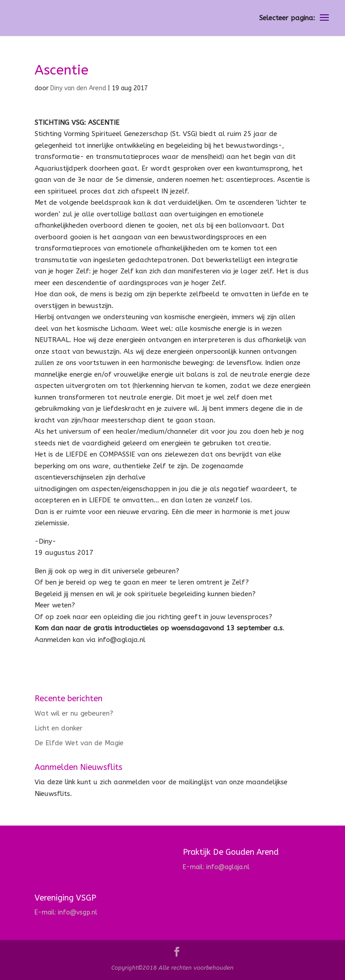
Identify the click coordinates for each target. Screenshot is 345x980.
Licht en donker (59, 728)
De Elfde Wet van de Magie (79, 743)
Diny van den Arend (78, 88)
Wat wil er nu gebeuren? (74, 713)
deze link (61, 782)
